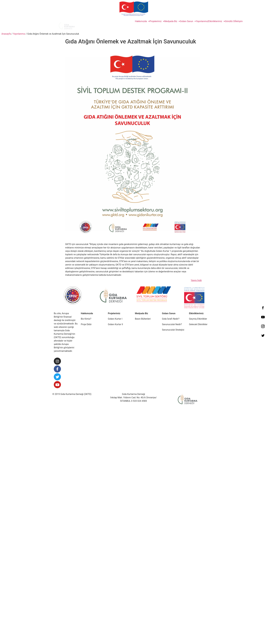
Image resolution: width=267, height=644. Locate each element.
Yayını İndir (196, 280)
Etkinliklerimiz (216, 21)
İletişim (239, 21)
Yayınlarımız (202, 21)
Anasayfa (6, 34)
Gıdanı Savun (188, 21)
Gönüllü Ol (230, 21)
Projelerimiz (157, 21)
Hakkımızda (142, 21)
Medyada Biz (172, 21)
